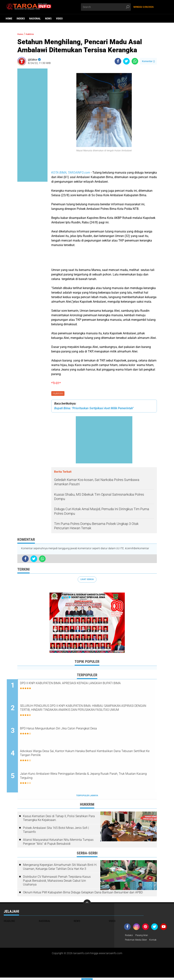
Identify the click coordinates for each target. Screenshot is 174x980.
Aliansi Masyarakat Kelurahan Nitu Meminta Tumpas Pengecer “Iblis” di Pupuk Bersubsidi (58, 843)
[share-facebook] (118, 61)
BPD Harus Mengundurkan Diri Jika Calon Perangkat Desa (82, 730)
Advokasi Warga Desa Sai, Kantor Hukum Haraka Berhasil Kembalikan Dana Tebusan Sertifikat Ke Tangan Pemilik (82, 756)
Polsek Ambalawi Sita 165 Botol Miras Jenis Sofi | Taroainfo (56, 832)
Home (9, 18)
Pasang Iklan (144, 937)
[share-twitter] (126, 61)
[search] (106, 7)
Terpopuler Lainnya (87, 797)
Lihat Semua (87, 580)
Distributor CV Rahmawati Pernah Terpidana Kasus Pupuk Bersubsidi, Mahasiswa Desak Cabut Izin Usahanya (57, 882)
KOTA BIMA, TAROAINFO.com (71, 173)
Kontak (157, 942)
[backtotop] (87, 905)
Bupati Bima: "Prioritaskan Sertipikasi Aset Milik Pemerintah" (94, 409)
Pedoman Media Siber (138, 942)
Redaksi (130, 937)
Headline (9, 922)
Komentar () (148, 61)
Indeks (21, 18)
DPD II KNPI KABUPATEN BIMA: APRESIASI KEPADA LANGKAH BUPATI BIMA (88, 687)
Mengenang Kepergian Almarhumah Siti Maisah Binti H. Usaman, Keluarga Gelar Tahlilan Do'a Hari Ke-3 (60, 868)
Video (59, 18)
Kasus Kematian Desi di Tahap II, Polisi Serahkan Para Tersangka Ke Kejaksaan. (59, 820)
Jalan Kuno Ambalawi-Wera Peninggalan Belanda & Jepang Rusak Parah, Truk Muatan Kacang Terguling (90, 778)
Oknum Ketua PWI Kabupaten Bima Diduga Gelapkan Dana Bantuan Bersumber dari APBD (83, 894)
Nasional (35, 18)
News (48, 18)
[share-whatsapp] (135, 61)
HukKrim (58, 394)
